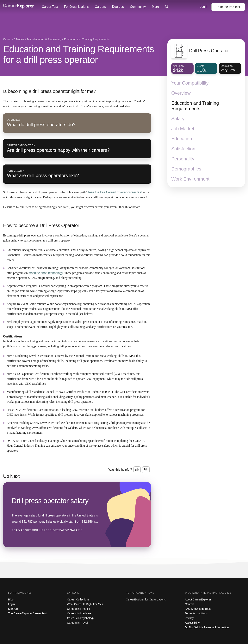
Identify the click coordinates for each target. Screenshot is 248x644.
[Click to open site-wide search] (167, 7)
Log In (204, 7)
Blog (11, 599)
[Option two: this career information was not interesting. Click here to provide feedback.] (146, 470)
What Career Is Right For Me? (85, 604)
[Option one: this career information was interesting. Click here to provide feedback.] (137, 470)
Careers (100, 7)
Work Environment (190, 179)
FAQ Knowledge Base (198, 609)
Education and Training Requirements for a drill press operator (79, 54)
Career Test (50, 7)
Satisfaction (183, 149)
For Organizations (76, 7)
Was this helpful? (120, 470)
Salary (178, 119)
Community (138, 7)
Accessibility (192, 623)
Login (11, 604)
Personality (183, 159)
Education (182, 139)
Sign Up (13, 609)
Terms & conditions (196, 613)
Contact (189, 604)
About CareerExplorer (198, 599)
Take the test (228, 7)
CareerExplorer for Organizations (146, 599)
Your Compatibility (190, 83)
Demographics (186, 169)
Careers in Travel (77, 623)
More (155, 7)
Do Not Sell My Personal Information (207, 627)
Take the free (115, 192)
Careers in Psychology (81, 618)
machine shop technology (46, 273)
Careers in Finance (78, 609)
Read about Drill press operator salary (47, 530)
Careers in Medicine (79, 613)
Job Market (183, 129)
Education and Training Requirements (195, 106)
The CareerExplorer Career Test (27, 613)
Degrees (118, 7)
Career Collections (78, 599)
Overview (181, 93)
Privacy (189, 618)
